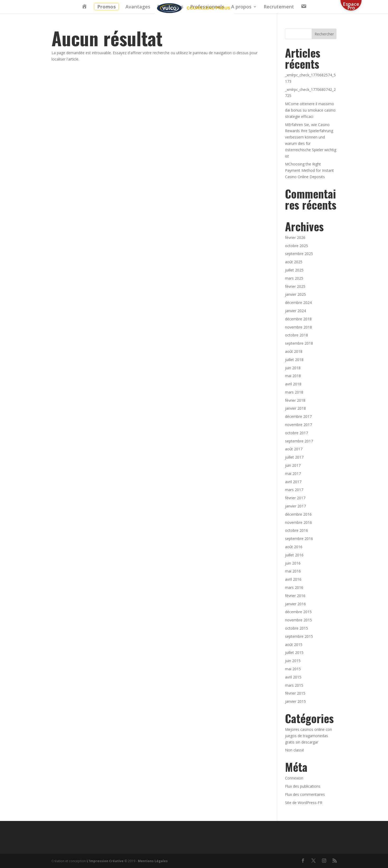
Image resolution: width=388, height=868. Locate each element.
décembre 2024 (298, 303)
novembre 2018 (298, 327)
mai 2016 (293, 571)
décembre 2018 (298, 319)
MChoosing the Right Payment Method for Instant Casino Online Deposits (309, 170)
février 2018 (295, 400)
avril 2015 (293, 677)
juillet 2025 (294, 270)
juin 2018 (293, 368)
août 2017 (294, 449)
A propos (241, 7)
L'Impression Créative (105, 861)
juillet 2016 (294, 555)
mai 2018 (293, 376)
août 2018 (294, 351)
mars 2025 (294, 278)
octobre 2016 (296, 530)
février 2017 (295, 498)
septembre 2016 (299, 539)
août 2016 (294, 547)
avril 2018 (293, 384)
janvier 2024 (295, 311)
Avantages (138, 7)
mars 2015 (294, 685)
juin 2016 (293, 563)
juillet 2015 (294, 652)
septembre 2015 (299, 636)
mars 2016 (294, 587)
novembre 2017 (298, 425)
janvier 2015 (295, 701)
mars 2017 (294, 490)
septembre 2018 (299, 343)
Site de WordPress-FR (304, 803)
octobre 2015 (296, 628)
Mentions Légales (153, 861)
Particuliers (170, 7)
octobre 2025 (296, 246)
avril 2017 (293, 482)
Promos (106, 7)
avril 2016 (293, 579)
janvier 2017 (295, 506)
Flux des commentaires (305, 794)
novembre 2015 (298, 620)
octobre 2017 (296, 433)
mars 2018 (294, 392)
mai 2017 (293, 474)
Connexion (294, 778)
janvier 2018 (295, 408)
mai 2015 (293, 669)
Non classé (294, 750)
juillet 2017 (294, 457)
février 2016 (295, 596)
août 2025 (294, 262)
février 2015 (295, 693)
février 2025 (295, 286)
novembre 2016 (298, 522)
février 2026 (295, 237)
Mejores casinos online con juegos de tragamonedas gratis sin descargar (308, 736)
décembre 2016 (298, 514)
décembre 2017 (298, 416)
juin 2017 (293, 465)
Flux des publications (303, 786)
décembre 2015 (298, 612)
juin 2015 (293, 661)
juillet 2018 (294, 360)
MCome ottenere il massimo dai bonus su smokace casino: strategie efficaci (311, 110)
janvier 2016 (295, 604)
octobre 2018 (296, 335)
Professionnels (207, 7)
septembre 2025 (299, 254)
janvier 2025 (295, 294)
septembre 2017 (299, 441)
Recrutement (279, 7)
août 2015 (294, 645)
